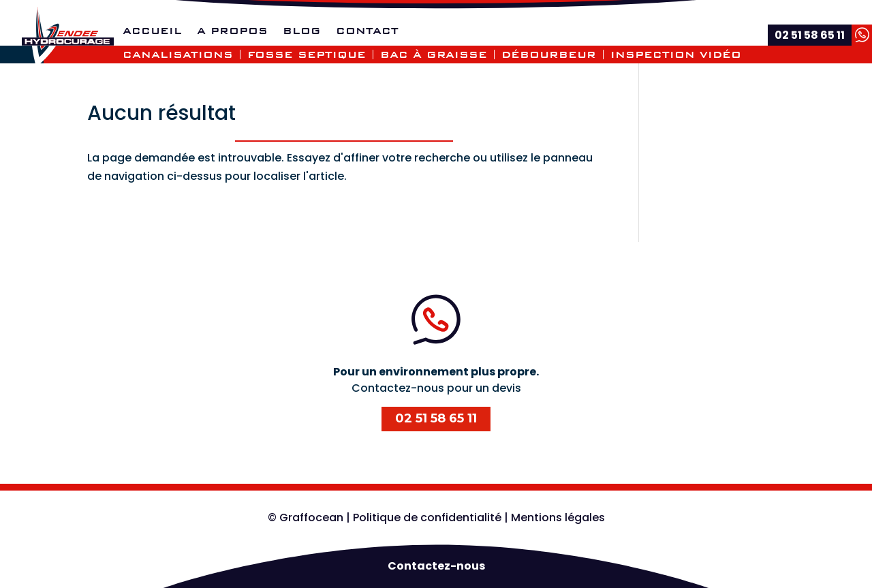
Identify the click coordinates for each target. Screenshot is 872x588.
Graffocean (311, 517)
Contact (367, 31)
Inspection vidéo (676, 55)
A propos (232, 31)
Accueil (152, 31)
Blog (302, 31)
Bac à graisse (434, 55)
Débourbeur (549, 55)
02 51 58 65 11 (436, 418)
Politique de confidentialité (427, 517)
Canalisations (178, 55)
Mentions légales (558, 517)
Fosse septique (307, 55)
